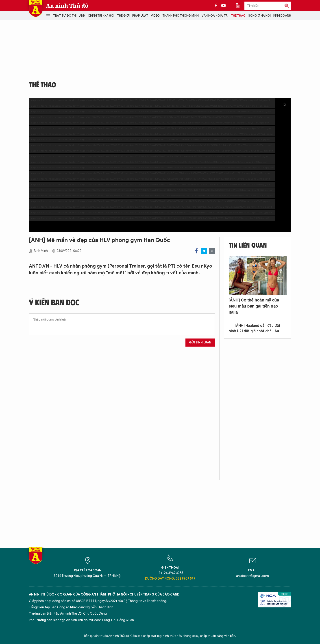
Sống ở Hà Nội (259, 16)
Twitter (204, 251)
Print (212, 251)
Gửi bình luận (200, 342)
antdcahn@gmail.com (253, 576)
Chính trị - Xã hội (101, 16)
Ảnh (82, 16)
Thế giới (123, 16)
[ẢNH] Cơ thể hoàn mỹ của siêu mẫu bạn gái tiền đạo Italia (254, 306)
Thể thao (238, 16)
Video (155, 16)
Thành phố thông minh (181, 16)
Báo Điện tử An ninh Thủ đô (36, 9)
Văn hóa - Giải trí (215, 16)
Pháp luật (140, 16)
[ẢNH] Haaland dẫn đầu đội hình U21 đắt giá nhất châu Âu (254, 328)
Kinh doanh (282, 16)
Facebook (196, 251)
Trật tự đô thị (65, 16)
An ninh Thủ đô (67, 6)
